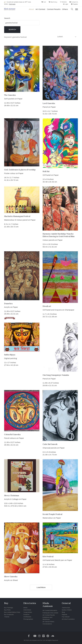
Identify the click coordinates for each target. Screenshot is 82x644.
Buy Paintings (9, 608)
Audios (64, 610)
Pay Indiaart (66, 617)
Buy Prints (7, 610)
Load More (41, 587)
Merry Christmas (12, 495)
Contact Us (74, 2)
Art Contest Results (49, 615)
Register (74, 4)
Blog (63, 612)
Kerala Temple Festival (52, 514)
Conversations (47, 624)
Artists (25, 608)
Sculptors (26, 615)
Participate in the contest (50, 613)
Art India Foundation (68, 619)
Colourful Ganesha (12, 434)
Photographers (28, 619)
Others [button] (65, 9)
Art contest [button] (40, 9)
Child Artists (27, 610)
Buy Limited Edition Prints (12, 612)
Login (66, 4)
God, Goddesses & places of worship (20, 170)
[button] (72, 9)
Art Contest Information (50, 610)
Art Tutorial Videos (48, 622)
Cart (44, 2)
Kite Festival (48, 557)
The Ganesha (10, 95)
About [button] (31, 9)
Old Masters (27, 617)
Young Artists (28, 612)
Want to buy (53, 2)
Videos (69, 610)
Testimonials (66, 608)
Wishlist (63, 2)
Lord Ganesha (49, 103)
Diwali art (47, 306)
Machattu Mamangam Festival (17, 216)
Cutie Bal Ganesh (50, 444)
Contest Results (54, 9)
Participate (12, 4)
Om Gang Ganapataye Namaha (56, 375)
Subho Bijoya (10, 355)
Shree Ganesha (11, 577)
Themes (7, 617)
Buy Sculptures (9, 615)
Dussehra (8, 304)
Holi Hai (46, 171)
